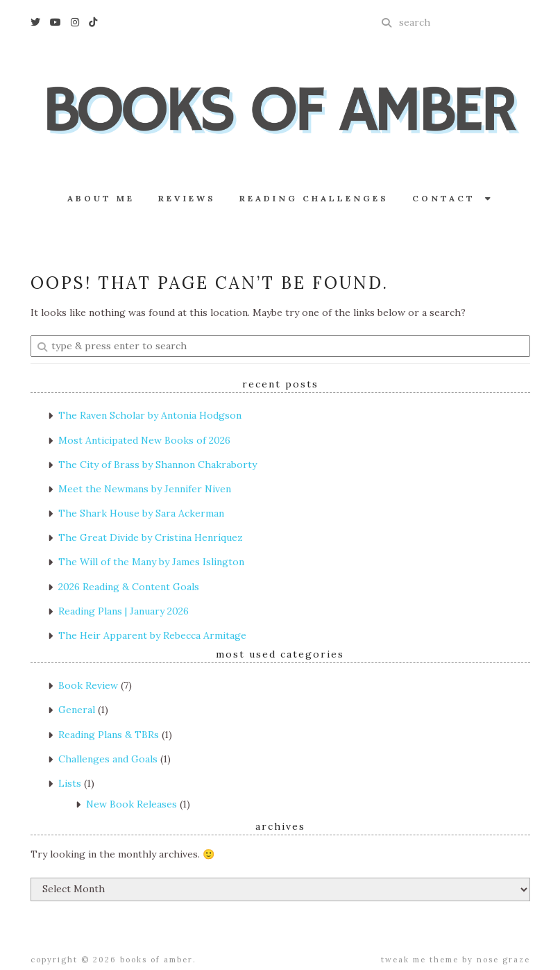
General (77, 710)
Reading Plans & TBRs (109, 735)
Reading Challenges (314, 198)
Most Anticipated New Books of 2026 (144, 440)
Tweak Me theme (420, 960)
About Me (101, 198)
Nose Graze (503, 960)
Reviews (187, 198)
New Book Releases (131, 804)
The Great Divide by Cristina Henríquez (151, 537)
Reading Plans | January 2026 (124, 611)
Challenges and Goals (108, 759)
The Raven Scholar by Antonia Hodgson (150, 415)
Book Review (88, 685)
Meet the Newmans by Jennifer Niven (145, 489)
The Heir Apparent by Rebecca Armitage (152, 635)
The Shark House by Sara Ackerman (141, 513)
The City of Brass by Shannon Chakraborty (158, 465)
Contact (453, 198)
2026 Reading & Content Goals (129, 587)
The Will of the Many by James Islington (151, 562)
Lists (70, 783)
